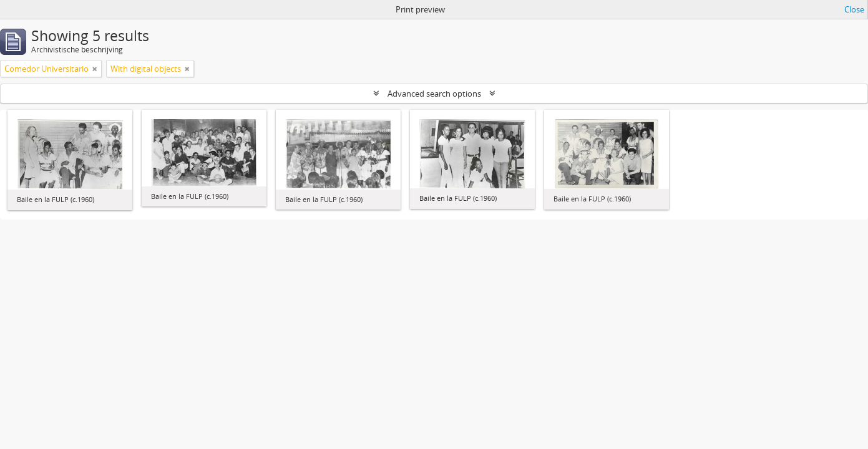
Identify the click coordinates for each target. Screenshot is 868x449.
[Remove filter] (95, 69)
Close (854, 9)
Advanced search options (434, 94)
